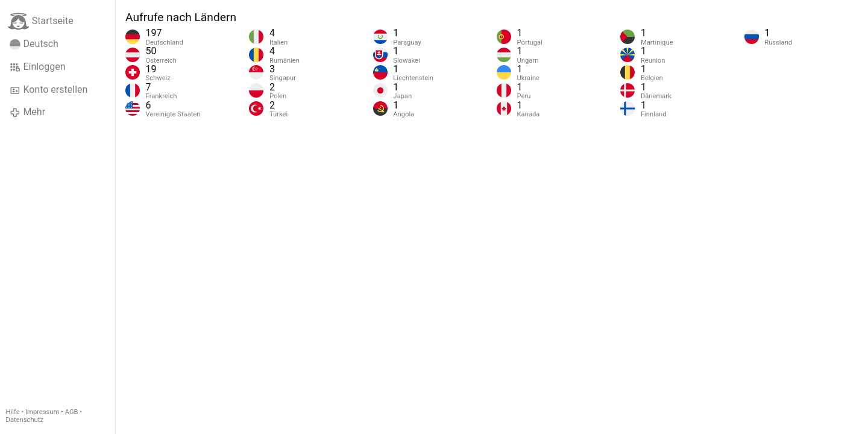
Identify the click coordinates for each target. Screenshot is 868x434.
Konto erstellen (49, 90)
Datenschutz (25, 420)
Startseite (41, 21)
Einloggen (38, 67)
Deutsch (34, 44)
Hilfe (13, 412)
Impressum (42, 412)
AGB (72, 412)
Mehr (27, 112)
